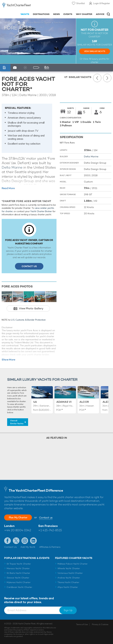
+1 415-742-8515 (50, 530)
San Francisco (48, 526)
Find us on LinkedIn (33, 541)
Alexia (107, 402)
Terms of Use (82, 624)
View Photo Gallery (31, 308)
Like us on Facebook (7, 541)
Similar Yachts (80, 77)
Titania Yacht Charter (68, 582)
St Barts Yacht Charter (18, 573)
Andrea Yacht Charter (69, 578)
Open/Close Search (108, 14)
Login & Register (102, 3)
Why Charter (84, 14)
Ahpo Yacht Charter (68, 587)
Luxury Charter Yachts (15, 23)
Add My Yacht (28, 547)
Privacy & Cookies (100, 624)
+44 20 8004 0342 (18, 530)
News (56, 14)
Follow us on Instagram (25, 541)
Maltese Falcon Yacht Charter (73, 564)
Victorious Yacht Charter (70, 573)
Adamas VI (64, 402)
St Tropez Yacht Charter (19, 564)
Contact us (49, 518)
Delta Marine (12, 167)
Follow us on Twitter (16, 541)
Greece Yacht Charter (18, 578)
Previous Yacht (97, 78)
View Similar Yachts (95, 51)
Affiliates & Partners (50, 547)
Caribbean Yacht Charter (19, 587)
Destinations (41, 14)
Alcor (84, 402)
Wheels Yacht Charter (69, 568)
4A (35, 402)
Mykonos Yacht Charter (19, 582)
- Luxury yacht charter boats (17, 6)
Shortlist (81, 3)
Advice (100, 14)
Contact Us (29, 266)
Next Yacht (107, 78)
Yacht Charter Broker (41, 211)
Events (68, 14)
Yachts (25, 14)
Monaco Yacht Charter (18, 568)
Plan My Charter (20, 517)
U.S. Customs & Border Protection (28, 320)
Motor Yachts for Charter (40, 23)
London (9, 526)
